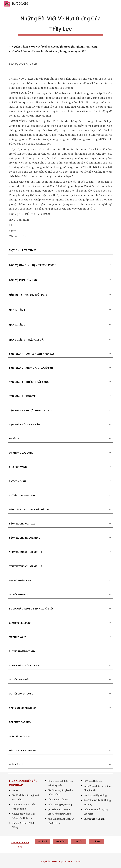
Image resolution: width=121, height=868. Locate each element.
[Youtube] (60, 842)
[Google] (78, 842)
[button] (110, 250)
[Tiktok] (96, 842)
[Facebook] (43, 842)
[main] (61, 24)
